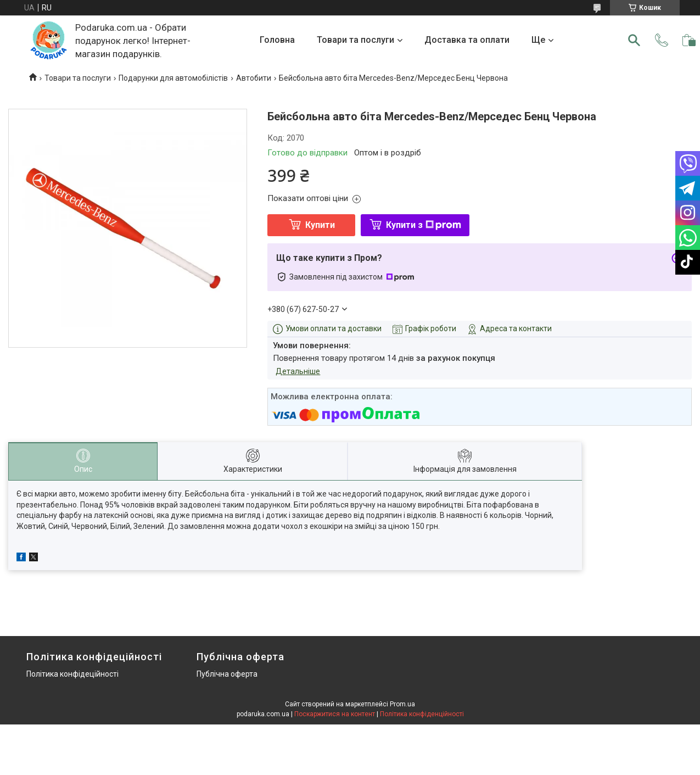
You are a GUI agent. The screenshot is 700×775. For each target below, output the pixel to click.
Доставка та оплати (467, 40)
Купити (320, 225)
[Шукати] (634, 40)
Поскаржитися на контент (335, 714)
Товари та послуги (355, 40)
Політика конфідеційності (72, 674)
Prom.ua (402, 704)
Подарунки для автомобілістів (173, 78)
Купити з (424, 225)
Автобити (254, 78)
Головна (277, 40)
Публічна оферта (227, 674)
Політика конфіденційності (422, 714)
